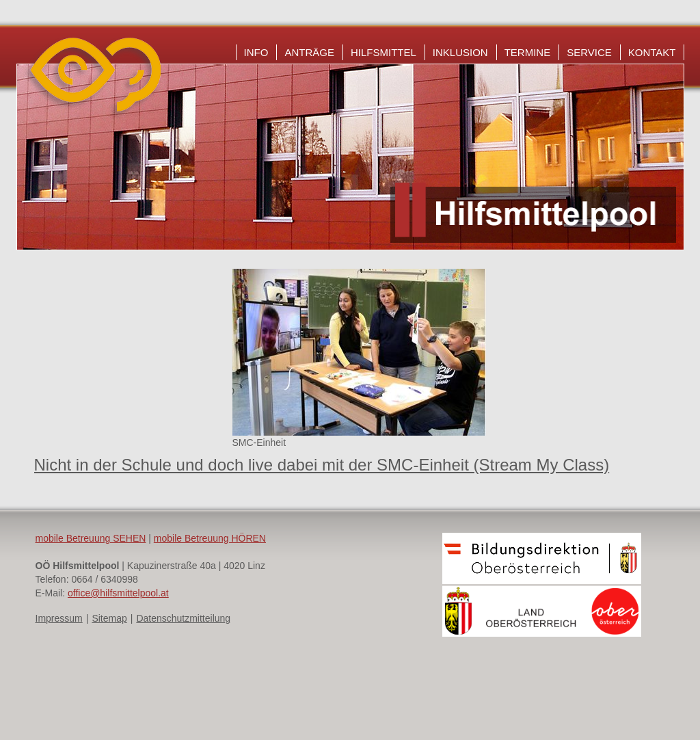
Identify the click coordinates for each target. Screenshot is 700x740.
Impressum (59, 618)
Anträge (309, 52)
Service (589, 52)
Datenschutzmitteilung (183, 618)
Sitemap (109, 618)
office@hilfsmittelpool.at (118, 593)
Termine (528, 52)
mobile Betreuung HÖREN (210, 538)
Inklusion (460, 52)
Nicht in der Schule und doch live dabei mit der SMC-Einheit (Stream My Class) (322, 465)
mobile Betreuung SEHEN (91, 538)
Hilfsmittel (383, 52)
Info (256, 52)
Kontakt (652, 52)
